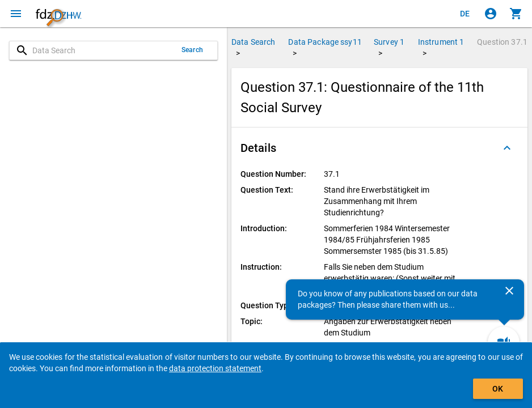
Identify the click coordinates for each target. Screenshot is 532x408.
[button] (379, 148)
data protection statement (215, 368)
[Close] (509, 291)
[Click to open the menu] (16, 14)
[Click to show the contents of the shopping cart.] (516, 14)
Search (192, 50)
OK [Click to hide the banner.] (498, 389)
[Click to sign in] (491, 14)
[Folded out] (507, 148)
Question (502, 42)
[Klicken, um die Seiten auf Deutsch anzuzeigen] (465, 14)
